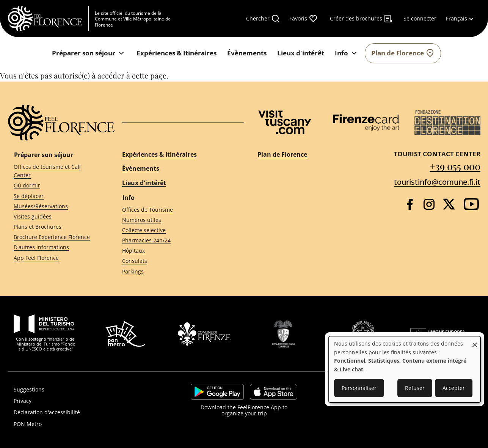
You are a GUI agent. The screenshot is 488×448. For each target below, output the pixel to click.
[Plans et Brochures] (54, 227)
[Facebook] (410, 204)
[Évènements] (247, 53)
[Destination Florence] (448, 123)
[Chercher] (263, 19)
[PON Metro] (81, 424)
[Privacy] (81, 401)
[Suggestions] (81, 390)
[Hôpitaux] (176, 251)
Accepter (454, 388)
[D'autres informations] (54, 248)
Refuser (415, 388)
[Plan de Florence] (403, 53)
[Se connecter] (420, 19)
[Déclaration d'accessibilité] (81, 412)
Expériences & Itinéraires (159, 154)
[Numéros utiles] (176, 220)
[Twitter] (449, 204)
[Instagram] (429, 204)
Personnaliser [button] (359, 388)
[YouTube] (471, 204)
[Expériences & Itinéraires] (177, 53)
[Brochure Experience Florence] (54, 237)
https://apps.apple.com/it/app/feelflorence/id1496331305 (274, 392)
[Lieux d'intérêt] (301, 53)
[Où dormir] (54, 186)
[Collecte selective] (176, 230)
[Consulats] (176, 261)
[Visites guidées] (54, 217)
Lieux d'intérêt (144, 183)
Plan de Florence (282, 154)
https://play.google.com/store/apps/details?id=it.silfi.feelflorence (217, 392)
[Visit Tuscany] (285, 122)
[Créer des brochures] (361, 19)
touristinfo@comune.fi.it (437, 182)
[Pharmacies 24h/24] (176, 241)
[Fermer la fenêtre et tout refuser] (475, 341)
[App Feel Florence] (54, 258)
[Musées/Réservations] (54, 206)
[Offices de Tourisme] (176, 210)
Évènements (141, 168)
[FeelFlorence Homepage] (48, 19)
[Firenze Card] (366, 123)
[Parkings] (176, 271)
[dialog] (405, 369)
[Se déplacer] (54, 196)
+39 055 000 (455, 166)
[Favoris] (304, 19)
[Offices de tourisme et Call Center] (54, 171)
